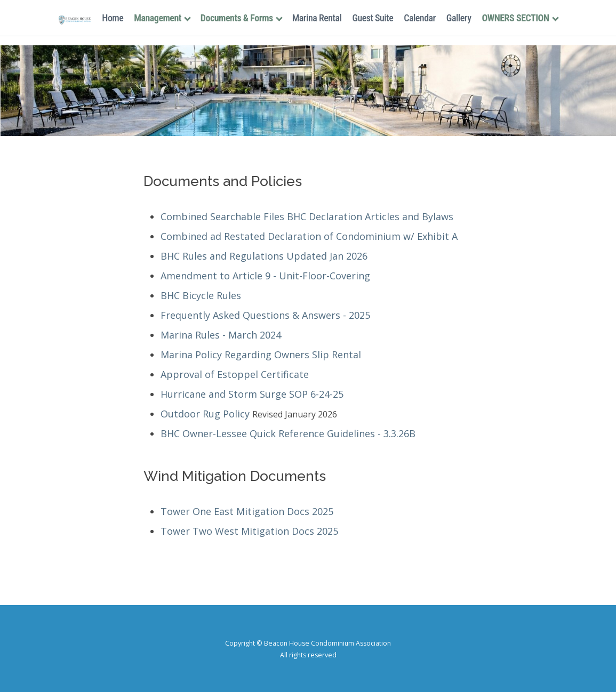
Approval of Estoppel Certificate (235, 374)
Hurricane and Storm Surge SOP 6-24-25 (252, 394)
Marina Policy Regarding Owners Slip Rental (261, 355)
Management (162, 18)
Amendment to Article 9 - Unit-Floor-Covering (265, 276)
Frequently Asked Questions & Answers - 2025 (265, 315)
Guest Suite (373, 18)
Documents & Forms (241, 18)
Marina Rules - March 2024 (221, 335)
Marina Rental (317, 18)
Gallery (459, 18)
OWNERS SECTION (519, 18)
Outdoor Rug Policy (205, 414)
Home (113, 18)
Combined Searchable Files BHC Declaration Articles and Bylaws (307, 216)
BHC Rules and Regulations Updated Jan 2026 (264, 256)
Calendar (420, 18)
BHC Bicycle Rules (201, 295)
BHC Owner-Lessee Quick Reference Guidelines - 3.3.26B (288, 433)
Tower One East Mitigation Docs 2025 (247, 511)
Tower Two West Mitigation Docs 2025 (249, 531)
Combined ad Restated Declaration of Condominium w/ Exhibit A (309, 236)
